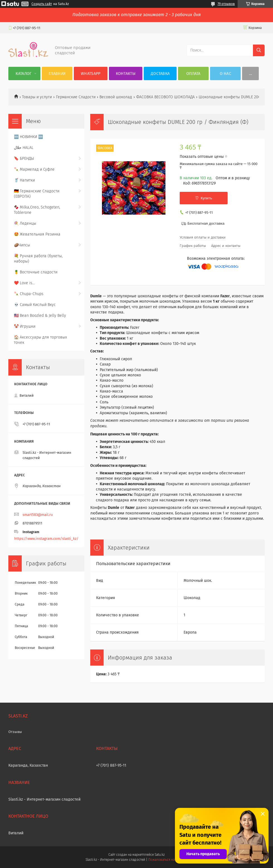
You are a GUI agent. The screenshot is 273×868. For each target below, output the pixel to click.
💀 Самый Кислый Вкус (35, 305)
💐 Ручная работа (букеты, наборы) (38, 259)
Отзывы (15, 732)
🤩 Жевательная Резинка (37, 234)
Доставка (160, 74)
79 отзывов (226, 4)
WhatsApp (91, 74)
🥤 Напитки (24, 180)
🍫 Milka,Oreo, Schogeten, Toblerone (37, 210)
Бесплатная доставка (206, 223)
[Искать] (259, 50)
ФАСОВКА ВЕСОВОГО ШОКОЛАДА (165, 97)
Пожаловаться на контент (168, 860)
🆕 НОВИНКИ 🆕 (28, 137)
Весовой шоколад (116, 97)
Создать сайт (42, 4)
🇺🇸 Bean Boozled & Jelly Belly (40, 316)
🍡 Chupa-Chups (29, 294)
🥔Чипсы (22, 245)
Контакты (126, 74)
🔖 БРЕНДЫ (24, 159)
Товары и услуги (37, 97)
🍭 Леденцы (25, 223)
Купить (206, 198)
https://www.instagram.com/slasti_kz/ (46, 539)
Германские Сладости (76, 97)
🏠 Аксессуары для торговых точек (40, 340)
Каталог (24, 74)
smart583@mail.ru (38, 515)
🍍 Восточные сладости (36, 272)
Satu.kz (160, 855)
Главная (57, 74)
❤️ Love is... (24, 283)
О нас (226, 74)
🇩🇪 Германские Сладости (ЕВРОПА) (37, 194)
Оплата (193, 74)
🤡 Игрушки (25, 326)
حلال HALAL (24, 148)
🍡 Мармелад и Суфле (34, 169)
